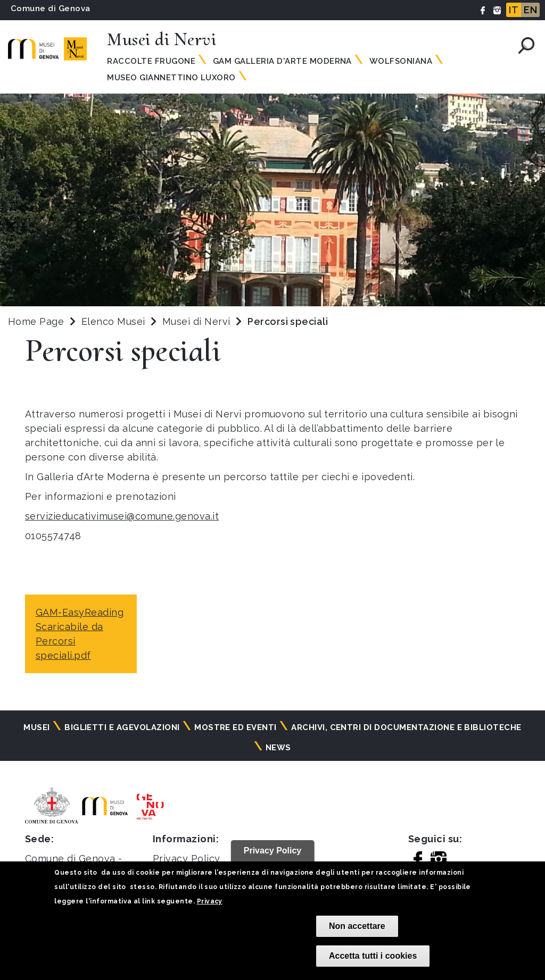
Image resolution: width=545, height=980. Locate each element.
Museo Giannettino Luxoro (171, 78)
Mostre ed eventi (236, 727)
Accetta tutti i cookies (373, 956)
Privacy (210, 901)
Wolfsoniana (401, 61)
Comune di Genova (51, 9)
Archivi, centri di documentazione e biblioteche (406, 727)
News (278, 748)
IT (514, 10)
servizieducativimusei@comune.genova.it (122, 516)
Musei (36, 727)
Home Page (36, 321)
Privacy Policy (187, 858)
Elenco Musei (113, 321)
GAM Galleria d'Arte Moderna (282, 61)
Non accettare (357, 926)
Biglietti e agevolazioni (122, 727)
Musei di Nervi (198, 321)
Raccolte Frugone (151, 61)
